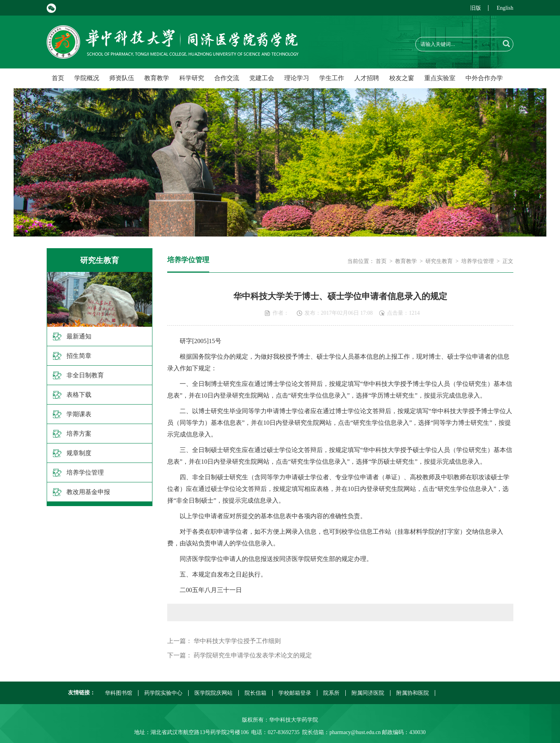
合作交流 (227, 78)
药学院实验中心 (163, 693)
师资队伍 (122, 78)
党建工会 (262, 78)
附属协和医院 (413, 693)
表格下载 (79, 395)
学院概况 (87, 78)
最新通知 (79, 336)
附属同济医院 (368, 693)
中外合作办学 (484, 78)
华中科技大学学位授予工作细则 (237, 641)
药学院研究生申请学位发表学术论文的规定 (253, 655)
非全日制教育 (85, 375)
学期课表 (79, 414)
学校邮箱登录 (295, 693)
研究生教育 (439, 261)
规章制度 (79, 453)
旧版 (476, 8)
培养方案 (79, 434)
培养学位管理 (85, 472)
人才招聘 (367, 78)
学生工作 (332, 78)
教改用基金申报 (88, 492)
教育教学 (157, 78)
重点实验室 (440, 78)
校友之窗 (402, 78)
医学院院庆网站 (213, 693)
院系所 (331, 693)
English (505, 8)
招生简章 (79, 356)
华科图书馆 (119, 693)
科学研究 (192, 78)
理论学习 (297, 78)
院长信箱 (255, 693)
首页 (58, 78)
